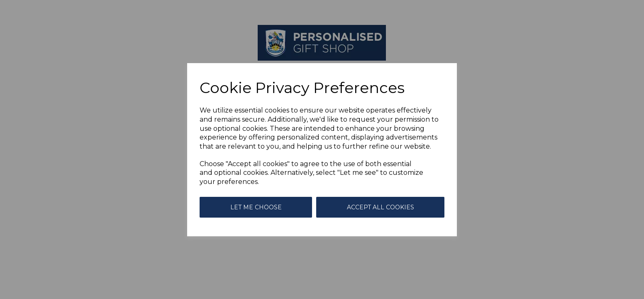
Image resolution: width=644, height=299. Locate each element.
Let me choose (256, 207)
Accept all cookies (381, 207)
